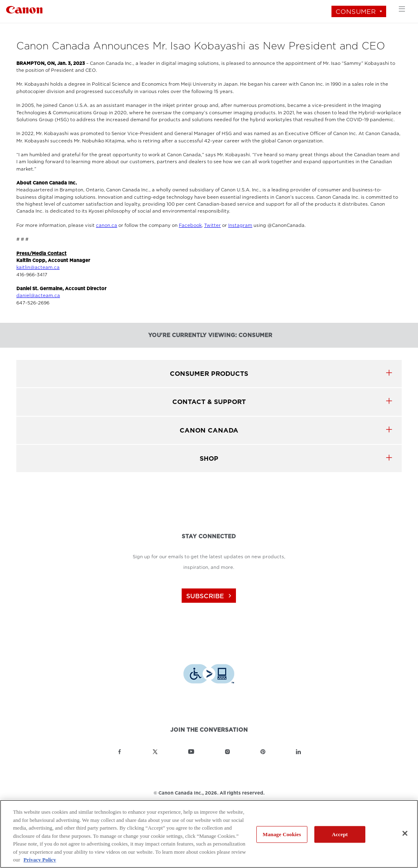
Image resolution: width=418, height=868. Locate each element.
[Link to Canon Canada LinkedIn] (298, 752)
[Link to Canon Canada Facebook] (120, 752)
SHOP (209, 458)
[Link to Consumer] (24, 9)
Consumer (356, 12)
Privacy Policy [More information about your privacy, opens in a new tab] (40, 860)
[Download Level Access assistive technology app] (209, 675)
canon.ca (107, 225)
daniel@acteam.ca (38, 296)
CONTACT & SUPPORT (209, 402)
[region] (209, 834)
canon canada (209, 430)
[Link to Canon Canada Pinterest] (263, 752)
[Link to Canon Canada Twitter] (155, 752)
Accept (340, 834)
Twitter (212, 225)
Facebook (190, 225)
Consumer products (209, 374)
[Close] (405, 833)
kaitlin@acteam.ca (38, 268)
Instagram (240, 225)
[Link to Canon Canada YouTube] (191, 752)
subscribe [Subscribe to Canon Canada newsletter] (210, 596)
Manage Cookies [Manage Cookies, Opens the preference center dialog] (282, 834)
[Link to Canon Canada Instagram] (227, 752)
